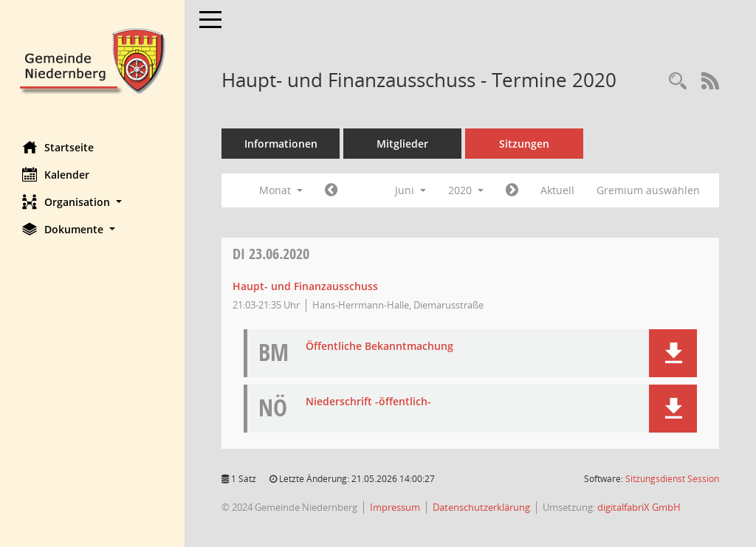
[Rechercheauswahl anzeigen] (678, 82)
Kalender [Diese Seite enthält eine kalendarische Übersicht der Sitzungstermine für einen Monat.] (56, 174)
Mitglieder (402, 144)
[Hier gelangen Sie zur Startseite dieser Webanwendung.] (92, 59)
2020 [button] (466, 190)
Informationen (281, 144)
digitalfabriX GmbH (639, 507)
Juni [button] (410, 190)
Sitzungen (524, 144)
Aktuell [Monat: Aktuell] (557, 190)
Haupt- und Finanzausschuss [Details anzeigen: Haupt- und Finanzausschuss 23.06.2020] (305, 286)
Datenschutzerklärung (481, 507)
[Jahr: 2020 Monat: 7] (512, 190)
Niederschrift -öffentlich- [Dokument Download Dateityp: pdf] (368, 402)
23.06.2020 (271, 254)
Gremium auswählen (648, 190)
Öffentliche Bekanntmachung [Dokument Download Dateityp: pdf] (379, 347)
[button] (92, 202)
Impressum (395, 507)
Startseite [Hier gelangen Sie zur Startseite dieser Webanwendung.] (58, 147)
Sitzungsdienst (672, 479)
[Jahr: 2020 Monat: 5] (331, 190)
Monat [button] (281, 190)
